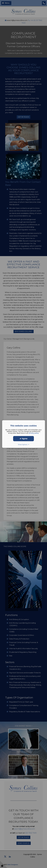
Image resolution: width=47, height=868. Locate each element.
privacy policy (34, 433)
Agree (24, 438)
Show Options (23, 445)
